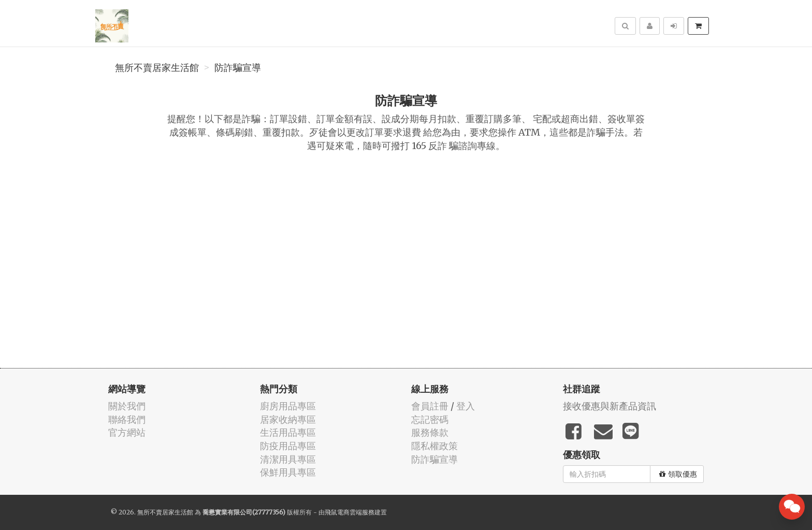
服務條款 (430, 432)
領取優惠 (678, 474)
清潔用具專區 (288, 459)
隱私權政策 (434, 446)
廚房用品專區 (288, 406)
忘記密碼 (430, 419)
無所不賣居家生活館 (157, 68)
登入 (466, 406)
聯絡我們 (127, 419)
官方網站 (127, 432)
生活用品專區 (288, 432)
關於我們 (127, 406)
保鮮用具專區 (288, 472)
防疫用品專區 (288, 446)
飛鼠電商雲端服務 (350, 512)
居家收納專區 (288, 419)
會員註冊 (430, 406)
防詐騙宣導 (238, 68)
